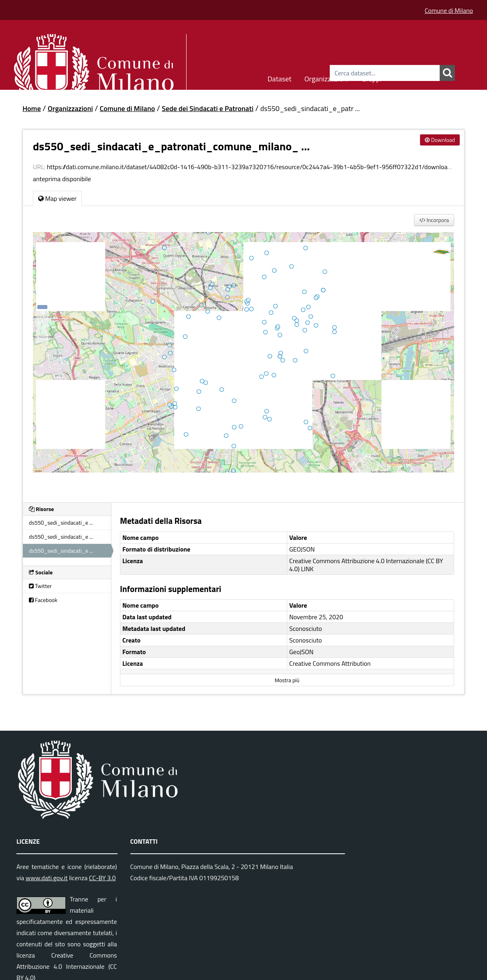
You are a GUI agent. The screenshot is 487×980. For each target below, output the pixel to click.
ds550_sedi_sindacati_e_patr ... (310, 108)
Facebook (43, 600)
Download (440, 140)
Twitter (40, 586)
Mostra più (287, 680)
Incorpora (434, 220)
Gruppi (371, 78)
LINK (307, 569)
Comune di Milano (449, 10)
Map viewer (57, 198)
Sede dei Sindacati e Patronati (207, 108)
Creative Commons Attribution (330, 663)
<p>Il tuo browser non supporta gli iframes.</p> (244, 362)
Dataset (280, 78)
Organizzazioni (327, 78)
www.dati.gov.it (47, 878)
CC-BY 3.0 (102, 878)
